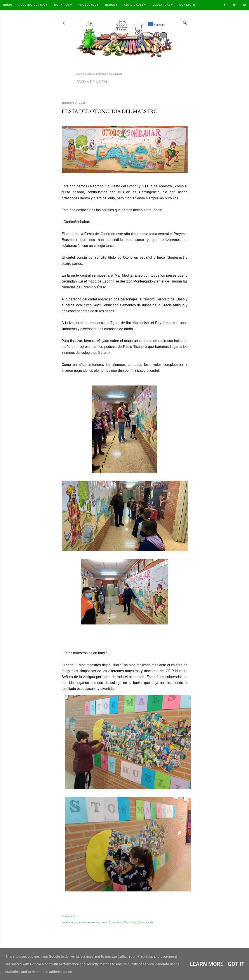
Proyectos (89, 5)
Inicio (8, 5)
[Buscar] (185, 22)
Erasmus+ (115, 922)
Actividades (135, 5)
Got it (236, 964)
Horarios (63, 5)
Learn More (206, 964)
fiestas (141, 922)
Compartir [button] (68, 916)
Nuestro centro (33, 5)
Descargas (163, 5)
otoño (150, 922)
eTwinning (130, 922)
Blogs (111, 5)
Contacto (187, 5)
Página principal (92, 82)
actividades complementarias (89, 922)
